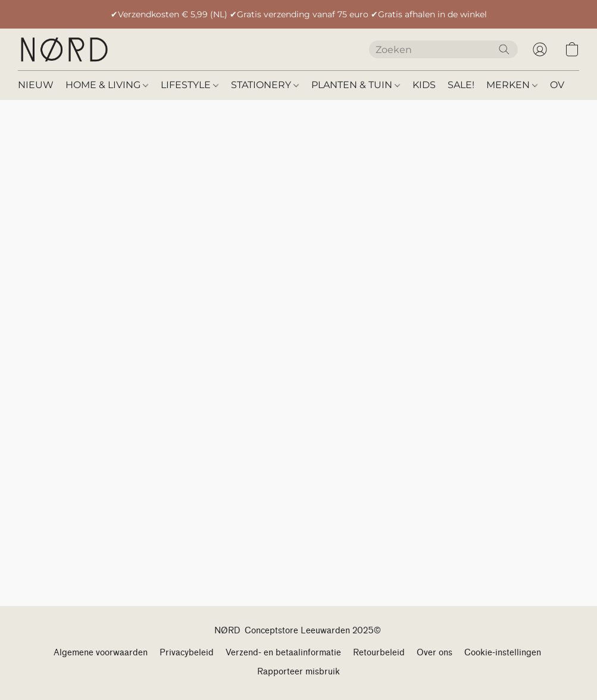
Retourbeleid (379, 653)
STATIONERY (265, 85)
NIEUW (36, 85)
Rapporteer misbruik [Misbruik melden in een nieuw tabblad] (298, 672)
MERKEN (512, 85)
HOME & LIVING (107, 85)
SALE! (461, 85)
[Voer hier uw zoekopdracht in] (443, 49)
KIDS (424, 85)
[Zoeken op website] (504, 49)
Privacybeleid (187, 653)
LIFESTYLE (190, 85)
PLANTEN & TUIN (356, 85)
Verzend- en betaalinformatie (283, 653)
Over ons (435, 653)
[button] (64, 49)
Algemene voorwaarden (101, 653)
